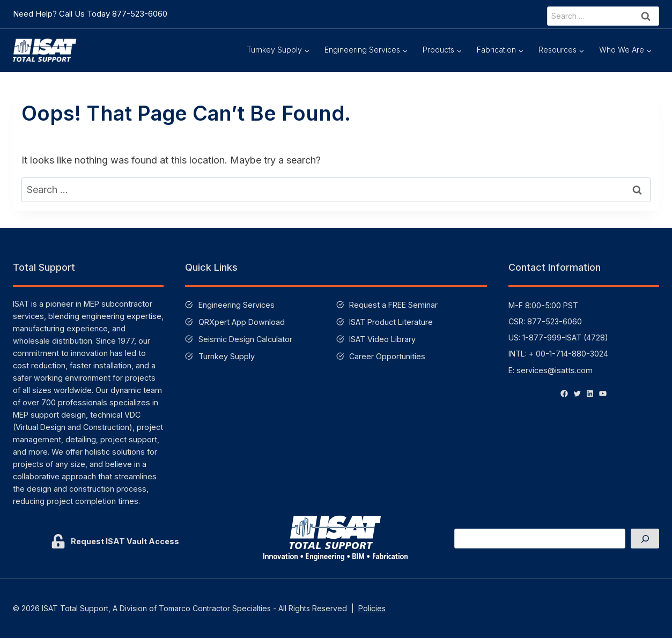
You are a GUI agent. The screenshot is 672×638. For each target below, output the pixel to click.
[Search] (645, 539)
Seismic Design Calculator (245, 339)
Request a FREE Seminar (393, 305)
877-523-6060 (140, 14)
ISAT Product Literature (391, 322)
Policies (372, 608)
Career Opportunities (387, 356)
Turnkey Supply (227, 356)
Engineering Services (237, 305)
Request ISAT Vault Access (125, 541)
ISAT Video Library (382, 339)
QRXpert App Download (242, 322)
